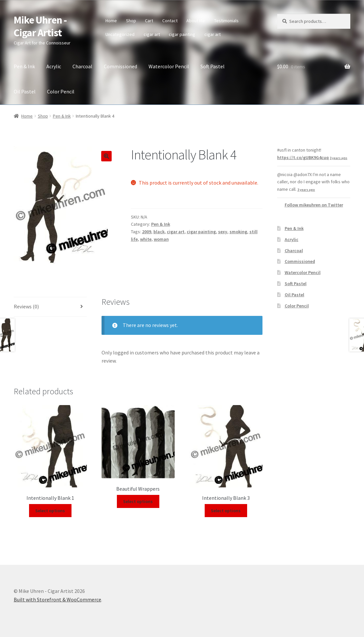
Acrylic (54, 66)
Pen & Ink (24, 66)
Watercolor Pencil (169, 66)
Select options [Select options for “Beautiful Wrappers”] (138, 501)
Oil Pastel (25, 91)
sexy (223, 232)
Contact (170, 21)
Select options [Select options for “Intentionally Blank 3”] (226, 511)
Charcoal (82, 66)
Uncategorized (120, 34)
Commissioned (120, 66)
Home (111, 21)
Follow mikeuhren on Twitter (314, 205)
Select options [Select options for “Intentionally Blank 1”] (50, 511)
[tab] (50, 307)
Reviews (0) (26, 306)
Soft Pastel (213, 66)
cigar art (152, 34)
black (159, 232)
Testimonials (226, 21)
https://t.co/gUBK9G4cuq (303, 157)
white (146, 239)
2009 (147, 232)
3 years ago (339, 158)
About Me (196, 21)
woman (161, 239)
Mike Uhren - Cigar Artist (40, 26)
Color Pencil (61, 91)
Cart (149, 21)
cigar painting (182, 34)
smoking (238, 232)
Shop (131, 21)
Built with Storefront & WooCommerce (57, 599)
